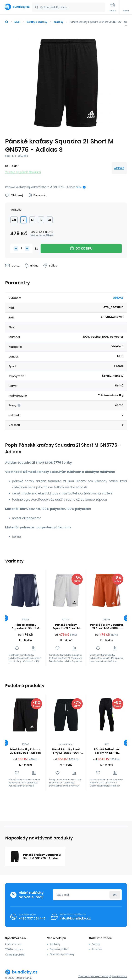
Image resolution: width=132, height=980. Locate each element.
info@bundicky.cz (75, 918)
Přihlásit (115, 895)
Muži (17, 22)
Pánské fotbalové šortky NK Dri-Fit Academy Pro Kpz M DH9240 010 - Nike (107, 751)
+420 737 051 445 (32, 918)
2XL (14, 220)
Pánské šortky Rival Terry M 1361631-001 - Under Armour (66, 751)
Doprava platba (59, 949)
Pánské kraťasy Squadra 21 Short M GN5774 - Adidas (66, 627)
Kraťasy (58, 22)
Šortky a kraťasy (37, 22)
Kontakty (55, 944)
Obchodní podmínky (62, 954)
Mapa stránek (24, 978)
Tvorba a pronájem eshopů (95, 976)
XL (50, 220)
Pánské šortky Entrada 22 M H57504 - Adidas (25, 751)
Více (79, 187)
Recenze (97, 949)
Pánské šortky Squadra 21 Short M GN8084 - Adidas (106, 627)
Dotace (96, 944)
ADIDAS (119, 168)
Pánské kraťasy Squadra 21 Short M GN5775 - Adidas (25, 627)
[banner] (16, 7)
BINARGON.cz (119, 976)
